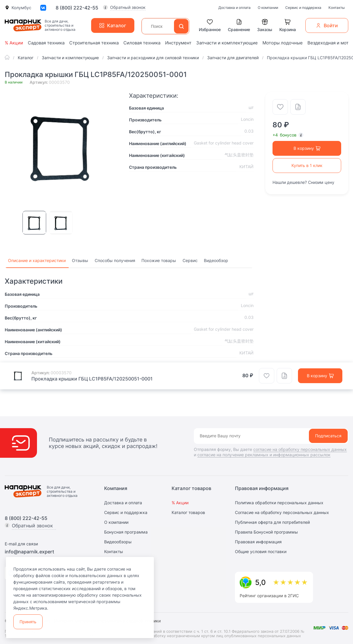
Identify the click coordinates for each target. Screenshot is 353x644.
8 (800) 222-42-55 (77, 8)
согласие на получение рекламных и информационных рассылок (264, 455)
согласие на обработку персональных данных (300, 449)
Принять (28, 622)
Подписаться (328, 436)
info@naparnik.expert (29, 552)
